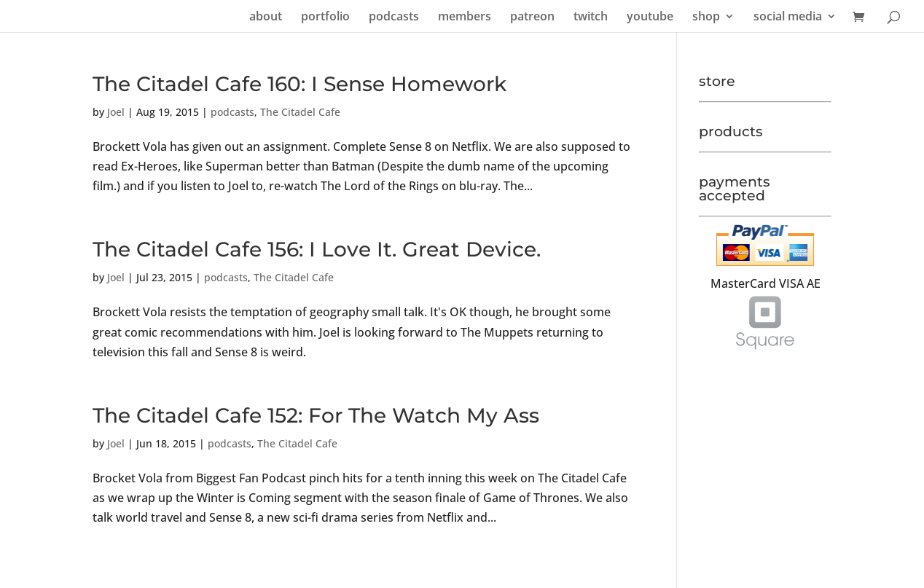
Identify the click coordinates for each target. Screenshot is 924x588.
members (465, 17)
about (266, 17)
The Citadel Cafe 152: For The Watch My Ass (316, 415)
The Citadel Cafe (300, 112)
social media (788, 17)
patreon (532, 17)
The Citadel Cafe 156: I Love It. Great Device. (317, 249)
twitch (591, 17)
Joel (116, 112)
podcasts (394, 17)
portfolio (325, 17)
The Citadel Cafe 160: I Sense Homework (299, 84)
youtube (650, 17)
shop (706, 17)
